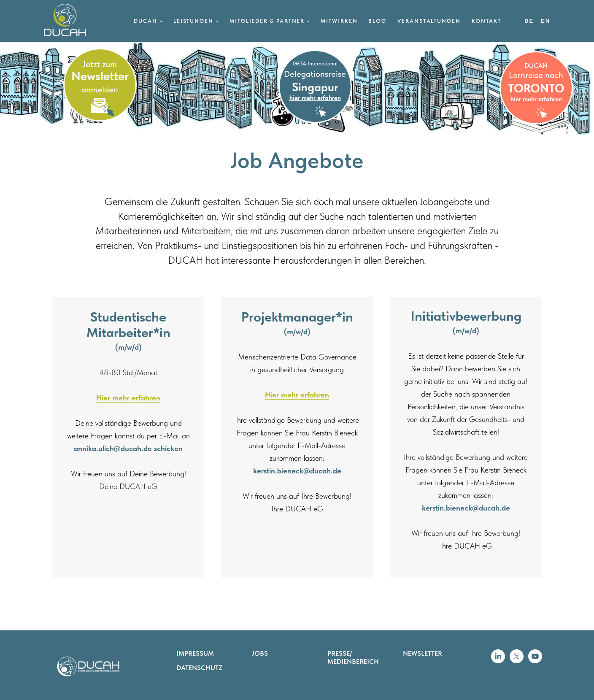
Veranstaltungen (429, 21)
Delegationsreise (315, 74)
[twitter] (517, 661)
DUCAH (536, 66)
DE (529, 21)
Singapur (315, 87)
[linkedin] (498, 661)
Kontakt (486, 21)
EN (545, 21)
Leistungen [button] (193, 21)
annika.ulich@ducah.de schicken (128, 448)
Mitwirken (339, 21)
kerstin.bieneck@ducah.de (297, 471)
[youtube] (535, 661)
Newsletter (100, 76)
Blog (377, 21)
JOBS (260, 653)
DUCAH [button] (146, 21)
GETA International (315, 64)
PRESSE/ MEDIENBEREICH (353, 657)
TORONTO (536, 88)
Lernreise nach (536, 75)
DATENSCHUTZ (199, 668)
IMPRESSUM (195, 653)
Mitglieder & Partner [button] (267, 21)
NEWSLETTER (423, 653)
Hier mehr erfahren (128, 398)
